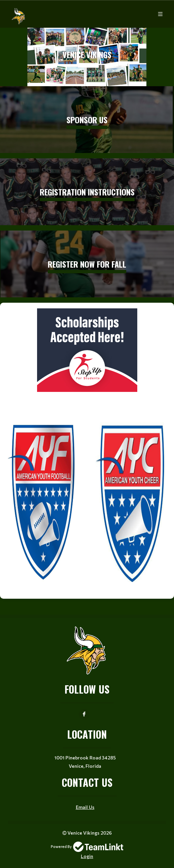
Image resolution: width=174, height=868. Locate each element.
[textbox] (87, 448)
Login (87, 856)
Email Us (85, 807)
